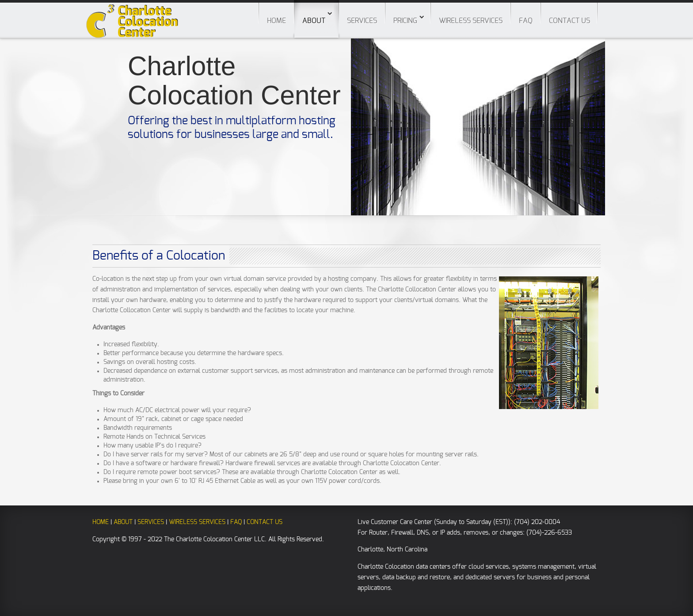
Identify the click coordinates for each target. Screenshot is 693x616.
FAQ (526, 21)
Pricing (405, 21)
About (316, 12)
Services (362, 21)
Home (276, 21)
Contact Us (569, 21)
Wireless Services (471, 21)
